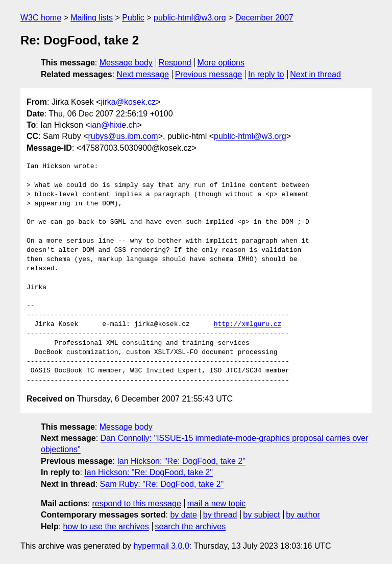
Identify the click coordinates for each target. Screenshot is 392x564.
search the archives (191, 526)
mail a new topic (217, 503)
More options (221, 63)
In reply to (266, 74)
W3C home (41, 18)
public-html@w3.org (190, 18)
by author (303, 515)
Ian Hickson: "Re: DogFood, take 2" (181, 461)
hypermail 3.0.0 (161, 546)
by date (183, 515)
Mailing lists (92, 18)
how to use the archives (106, 526)
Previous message (209, 74)
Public (133, 18)
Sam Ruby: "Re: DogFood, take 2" (162, 484)
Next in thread (315, 74)
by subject (261, 515)
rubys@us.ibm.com (123, 136)
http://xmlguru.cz (248, 324)
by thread (220, 515)
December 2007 (264, 18)
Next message (143, 74)
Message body (126, 63)
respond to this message (136, 503)
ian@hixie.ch (114, 125)
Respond (175, 63)
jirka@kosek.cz (128, 102)
